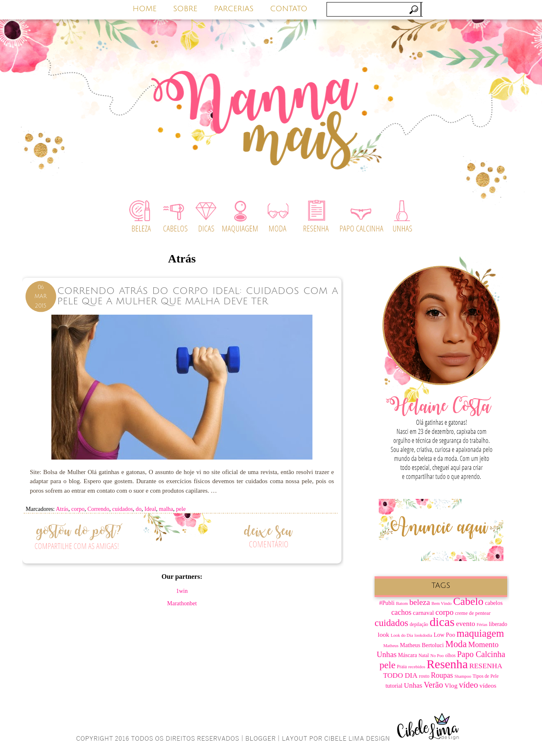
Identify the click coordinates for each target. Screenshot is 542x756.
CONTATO (289, 9)
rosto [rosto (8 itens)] (424, 676)
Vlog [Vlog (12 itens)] (451, 685)
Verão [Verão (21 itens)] (434, 685)
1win (182, 591)
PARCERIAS (234, 9)
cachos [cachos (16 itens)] (401, 612)
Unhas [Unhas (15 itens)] (413, 685)
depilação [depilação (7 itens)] (419, 625)
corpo (78, 509)
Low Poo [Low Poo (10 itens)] (444, 635)
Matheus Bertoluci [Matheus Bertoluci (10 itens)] (422, 645)
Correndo (98, 509)
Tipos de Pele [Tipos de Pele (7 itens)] (486, 676)
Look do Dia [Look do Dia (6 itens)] (402, 635)
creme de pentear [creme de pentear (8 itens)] (473, 613)
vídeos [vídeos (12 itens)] (488, 685)
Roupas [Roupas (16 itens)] (442, 675)
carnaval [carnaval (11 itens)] (423, 613)
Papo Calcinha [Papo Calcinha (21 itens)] (481, 654)
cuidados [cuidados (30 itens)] (391, 623)
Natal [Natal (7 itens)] (424, 656)
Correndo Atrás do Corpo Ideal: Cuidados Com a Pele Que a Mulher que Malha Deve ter (198, 296)
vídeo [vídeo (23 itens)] (468, 685)
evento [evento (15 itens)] (465, 624)
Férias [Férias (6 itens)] (482, 625)
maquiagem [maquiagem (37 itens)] (480, 633)
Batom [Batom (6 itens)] (402, 603)
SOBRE (185, 9)
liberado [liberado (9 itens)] (498, 624)
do (139, 509)
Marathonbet (182, 603)
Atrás (62, 509)
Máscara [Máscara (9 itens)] (408, 655)
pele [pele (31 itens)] (388, 665)
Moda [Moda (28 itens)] (456, 644)
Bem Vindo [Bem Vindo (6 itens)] (442, 603)
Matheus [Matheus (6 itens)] (391, 646)
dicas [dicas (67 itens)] (442, 622)
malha (166, 509)
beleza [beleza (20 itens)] (420, 602)
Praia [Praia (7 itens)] (402, 667)
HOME (145, 9)
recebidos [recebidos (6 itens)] (417, 667)
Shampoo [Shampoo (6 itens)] (463, 676)
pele (181, 509)
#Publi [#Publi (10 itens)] (387, 603)
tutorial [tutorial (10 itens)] (394, 686)
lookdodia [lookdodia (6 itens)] (423, 635)
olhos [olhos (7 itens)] (450, 656)
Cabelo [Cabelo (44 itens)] (468, 601)
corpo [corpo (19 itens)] (445, 612)
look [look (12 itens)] (384, 634)
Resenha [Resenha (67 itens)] (447, 664)
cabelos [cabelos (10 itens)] (494, 603)
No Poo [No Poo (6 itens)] (437, 656)
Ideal (150, 509)
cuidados (123, 509)
